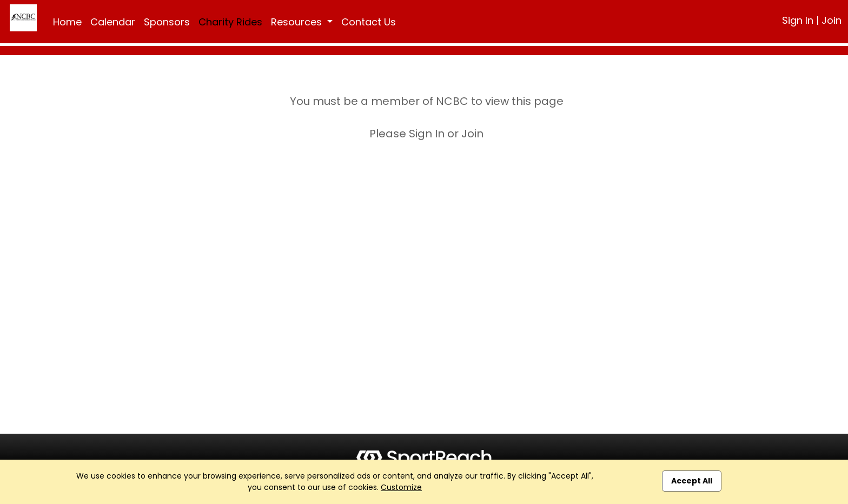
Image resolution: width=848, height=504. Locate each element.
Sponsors (167, 22)
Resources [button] (298, 22)
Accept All (692, 481)
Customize (401, 487)
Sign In (798, 20)
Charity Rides (230, 22)
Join (832, 20)
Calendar (113, 22)
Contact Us (369, 22)
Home (67, 22)
